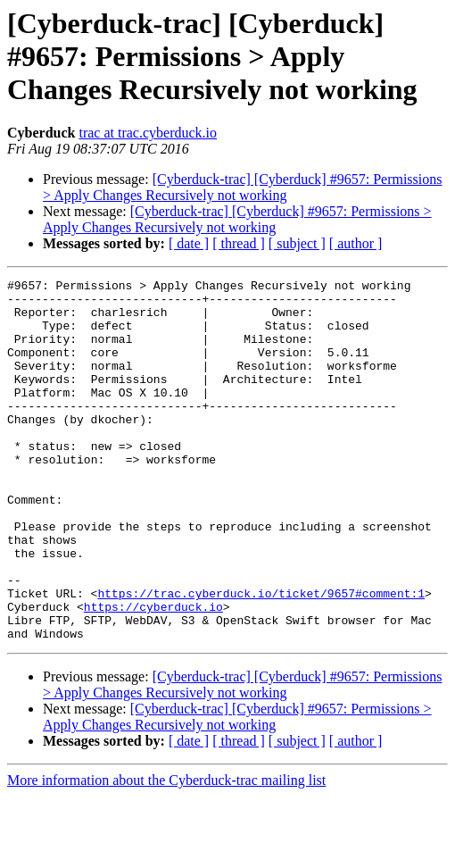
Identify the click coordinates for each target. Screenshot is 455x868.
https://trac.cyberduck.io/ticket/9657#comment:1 (261, 657)
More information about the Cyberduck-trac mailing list (166, 852)
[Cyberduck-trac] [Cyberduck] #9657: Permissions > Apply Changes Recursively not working (242, 187)
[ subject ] (297, 243)
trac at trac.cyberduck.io (148, 133)
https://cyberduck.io (153, 673)
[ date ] (189, 243)
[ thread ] (239, 243)
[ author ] (356, 243)
